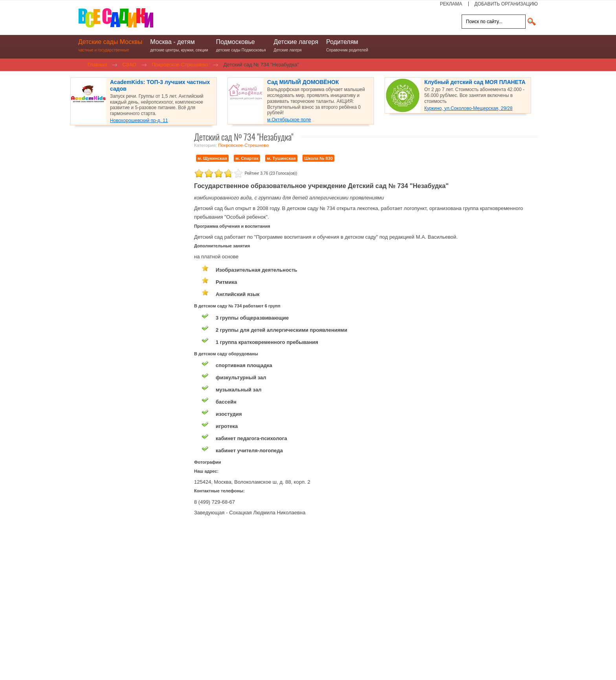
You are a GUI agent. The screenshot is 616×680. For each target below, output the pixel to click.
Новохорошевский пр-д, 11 (139, 121)
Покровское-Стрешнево (243, 145)
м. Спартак (247, 158)
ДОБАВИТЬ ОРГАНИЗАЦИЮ (506, 4)
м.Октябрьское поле (289, 120)
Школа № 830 (318, 158)
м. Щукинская (212, 158)
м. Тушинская (281, 158)
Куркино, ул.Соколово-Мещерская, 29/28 (468, 108)
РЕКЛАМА (451, 4)
